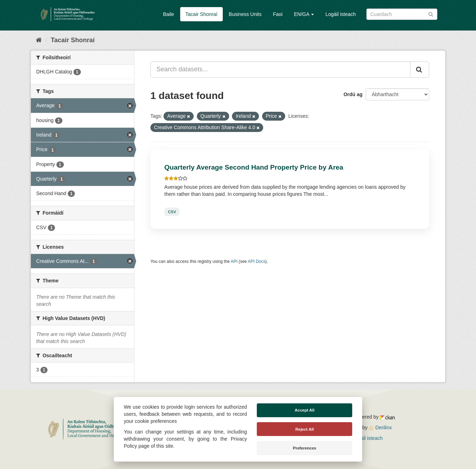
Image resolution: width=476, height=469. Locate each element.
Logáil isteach (341, 14)
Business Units (245, 14)
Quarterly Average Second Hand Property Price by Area (254, 167)
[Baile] (39, 40)
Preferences (305, 448)
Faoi (278, 14)
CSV (172, 212)
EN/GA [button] (304, 14)
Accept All (305, 410)
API (234, 261)
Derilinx (380, 427)
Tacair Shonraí (201, 14)
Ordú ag (353, 94)
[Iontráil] (431, 14)
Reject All (305, 429)
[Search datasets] (402, 14)
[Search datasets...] (280, 70)
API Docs (257, 261)
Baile (168, 14)
